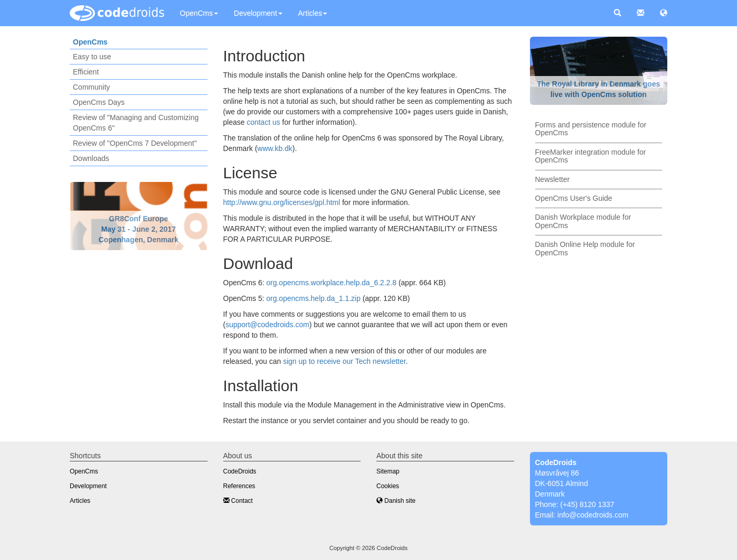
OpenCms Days (99, 102)
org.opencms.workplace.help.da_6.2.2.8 (331, 283)
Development (258, 13)
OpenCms (199, 13)
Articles (313, 13)
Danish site (396, 501)
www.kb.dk (275, 148)
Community (91, 87)
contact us (264, 122)
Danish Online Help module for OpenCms (585, 248)
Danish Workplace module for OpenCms (583, 221)
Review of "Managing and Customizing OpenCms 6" (136, 123)
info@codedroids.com (593, 515)
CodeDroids (240, 471)
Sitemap (388, 471)
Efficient (86, 72)
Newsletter (552, 179)
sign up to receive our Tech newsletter (344, 361)
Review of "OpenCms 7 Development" (135, 143)
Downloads (91, 158)
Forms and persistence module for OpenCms (591, 129)
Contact (238, 501)
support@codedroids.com (267, 325)
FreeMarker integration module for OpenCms (591, 156)
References (239, 486)
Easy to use (92, 57)
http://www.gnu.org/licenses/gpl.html (282, 202)
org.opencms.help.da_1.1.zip (313, 298)
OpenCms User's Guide (574, 198)
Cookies (388, 486)
